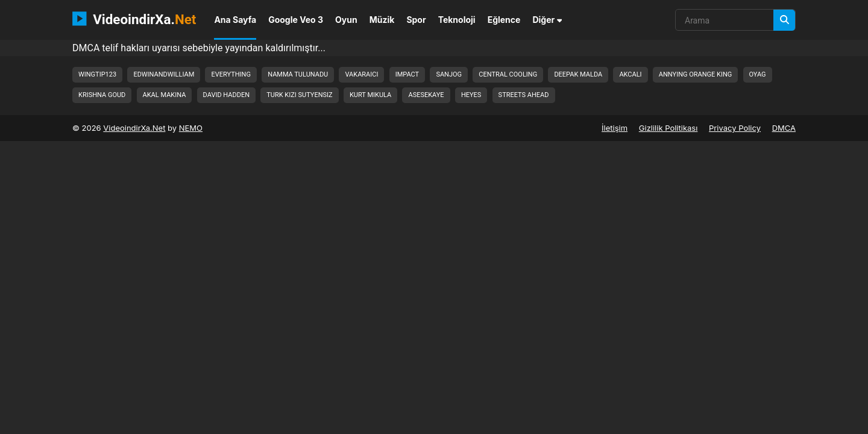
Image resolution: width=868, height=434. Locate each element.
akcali (630, 74)
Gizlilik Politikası (668, 128)
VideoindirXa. (134, 19)
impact (407, 74)
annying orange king (695, 74)
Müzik (382, 20)
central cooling (508, 74)
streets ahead (524, 95)
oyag (758, 74)
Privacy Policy (735, 128)
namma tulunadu (298, 74)
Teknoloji (457, 20)
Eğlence (504, 20)
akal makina (165, 95)
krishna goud (102, 95)
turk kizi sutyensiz (299, 95)
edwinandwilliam (164, 74)
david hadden (226, 95)
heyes (471, 95)
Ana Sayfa (235, 20)
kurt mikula (370, 95)
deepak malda (578, 74)
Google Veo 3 (296, 20)
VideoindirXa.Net (134, 128)
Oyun (346, 20)
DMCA (784, 128)
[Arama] (784, 20)
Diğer (547, 20)
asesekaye (426, 95)
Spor (416, 20)
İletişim (615, 128)
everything (231, 74)
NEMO (191, 128)
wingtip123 (97, 74)
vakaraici (361, 74)
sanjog (449, 74)
